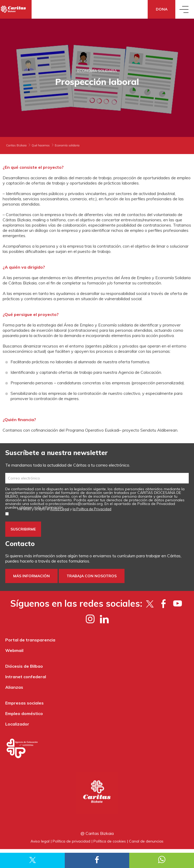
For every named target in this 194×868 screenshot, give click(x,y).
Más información (31, 576)
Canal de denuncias (146, 841)
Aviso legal (40, 841)
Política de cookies (110, 841)
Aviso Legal (60, 509)
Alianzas (14, 687)
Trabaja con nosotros (92, 576)
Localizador (17, 724)
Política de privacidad (71, 841)
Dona (162, 9)
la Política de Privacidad (92, 509)
